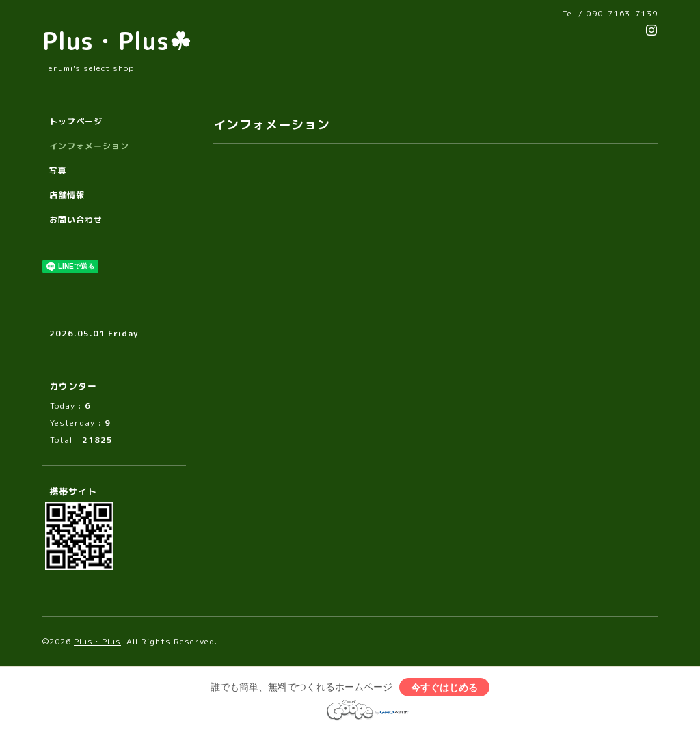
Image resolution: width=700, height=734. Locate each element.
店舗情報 (67, 195)
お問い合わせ (76, 220)
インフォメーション (89, 146)
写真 (58, 171)
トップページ (76, 121)
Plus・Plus (97, 641)
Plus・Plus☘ (117, 41)
